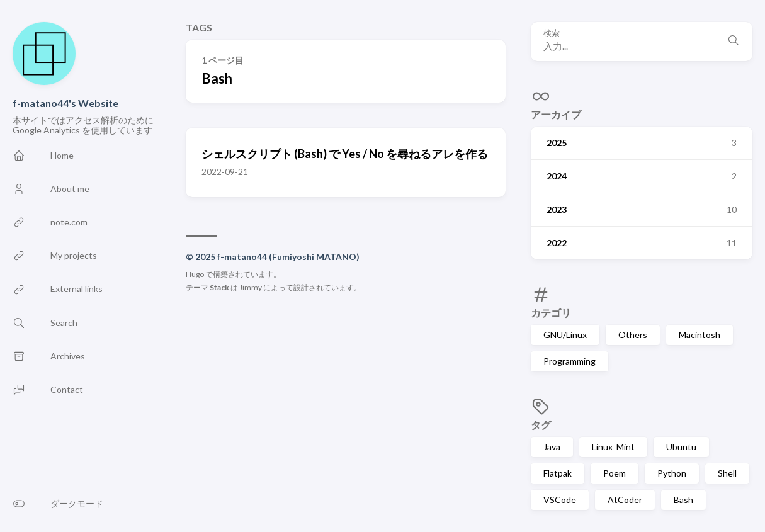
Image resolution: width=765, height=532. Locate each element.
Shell (727, 473)
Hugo (195, 274)
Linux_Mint (613, 447)
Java (552, 447)
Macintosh (700, 335)
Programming (569, 361)
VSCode (560, 500)
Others (633, 335)
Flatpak (558, 473)
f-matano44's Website (65, 103)
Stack (219, 287)
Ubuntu (681, 447)
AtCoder (625, 500)
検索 (552, 33)
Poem (615, 473)
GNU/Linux (565, 335)
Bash (683, 500)
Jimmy (251, 287)
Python (672, 473)
